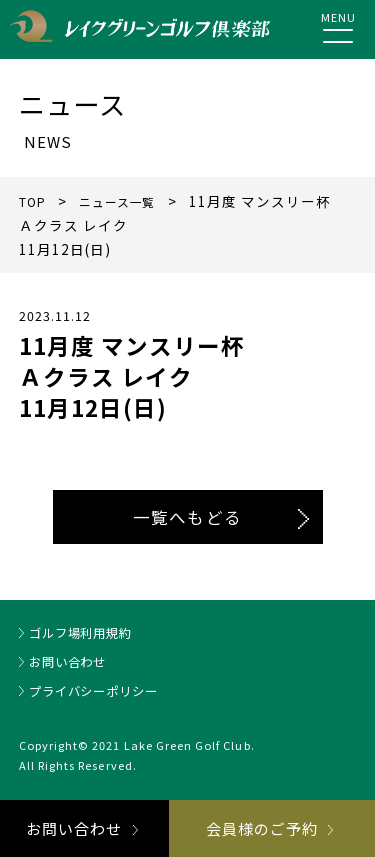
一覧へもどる (187, 517)
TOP (34, 201)
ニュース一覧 (127, 201)
